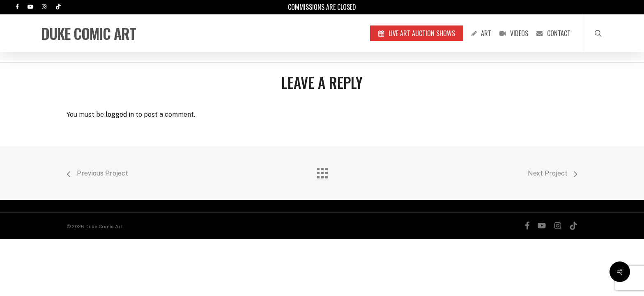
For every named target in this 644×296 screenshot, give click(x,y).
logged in (120, 114)
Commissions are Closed (322, 7)
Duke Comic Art (89, 33)
